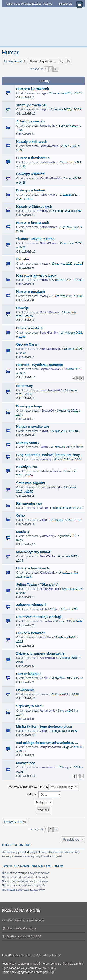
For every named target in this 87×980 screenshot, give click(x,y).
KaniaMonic (47, 126)
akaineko (46, 621)
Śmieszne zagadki (31, 483)
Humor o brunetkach (33, 223)
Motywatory (26, 763)
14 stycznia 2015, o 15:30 (67, 678)
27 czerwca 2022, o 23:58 (67, 280)
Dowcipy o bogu (29, 406)
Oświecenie (25, 690)
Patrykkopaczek (50, 747)
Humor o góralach (31, 292)
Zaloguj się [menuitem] (65, 4)
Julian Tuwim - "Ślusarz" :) (37, 584)
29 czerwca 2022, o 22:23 (67, 264)
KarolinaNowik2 (50, 178)
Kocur (44, 678)
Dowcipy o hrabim (31, 190)
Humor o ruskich (29, 328)
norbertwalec (48, 162)
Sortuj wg (43, 795)
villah (43, 520)
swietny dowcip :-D (31, 105)
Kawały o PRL (27, 467)
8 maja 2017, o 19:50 (67, 459)
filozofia (23, 259)
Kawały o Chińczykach (34, 206)
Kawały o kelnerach (32, 142)
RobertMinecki (49, 312)
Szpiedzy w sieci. (30, 706)
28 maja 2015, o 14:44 (69, 621)
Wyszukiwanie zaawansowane (68, 61)
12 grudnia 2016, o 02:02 (65, 520)
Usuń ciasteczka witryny (22, 928)
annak (44, 431)
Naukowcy (24, 386)
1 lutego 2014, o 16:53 (64, 731)
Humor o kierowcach (33, 89)
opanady (45, 459)
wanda (44, 508)
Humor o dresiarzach (33, 158)
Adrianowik (47, 711)
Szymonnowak (49, 369)
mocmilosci (47, 768)
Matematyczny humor (33, 552)
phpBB (35, 964)
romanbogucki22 (51, 390)
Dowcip (22, 308)
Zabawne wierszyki (31, 605)
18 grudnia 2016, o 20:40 (67, 508)
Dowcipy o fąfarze (30, 174)
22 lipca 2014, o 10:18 (65, 694)
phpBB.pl (49, 972)
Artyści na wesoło (30, 121)
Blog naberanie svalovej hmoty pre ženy (48, 455)
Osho (21, 515)
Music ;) (23, 532)
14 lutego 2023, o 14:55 (66, 211)
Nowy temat (13, 61)
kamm (44, 447)
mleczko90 (47, 411)
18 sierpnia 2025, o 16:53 (65, 109)
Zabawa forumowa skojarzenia (40, 653)
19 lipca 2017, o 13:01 (64, 431)
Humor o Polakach (31, 633)
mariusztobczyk (50, 349)
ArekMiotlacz (48, 658)
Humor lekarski (28, 674)
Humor (10, 52)
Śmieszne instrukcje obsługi (39, 617)
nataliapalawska (50, 471)
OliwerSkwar (48, 243)
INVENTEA (49, 968)
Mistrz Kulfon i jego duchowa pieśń (44, 727)
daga (43, 93)
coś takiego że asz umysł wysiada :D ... (47, 743)
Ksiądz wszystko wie (33, 427)
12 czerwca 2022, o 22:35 (67, 296)
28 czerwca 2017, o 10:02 (67, 447)
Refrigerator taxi (29, 503)
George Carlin (27, 344)
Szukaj (62, 61)
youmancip (47, 536)
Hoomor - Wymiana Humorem (40, 365)
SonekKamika (49, 146)
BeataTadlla (47, 556)
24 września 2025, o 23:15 (66, 93)
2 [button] (51, 69)
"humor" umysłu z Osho (35, 239)
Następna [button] (56, 69)
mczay (44, 211)
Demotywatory (28, 443)
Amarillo (45, 637)
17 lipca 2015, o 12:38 (64, 609)
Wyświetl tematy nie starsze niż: (43, 787)
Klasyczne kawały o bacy (36, 275)
